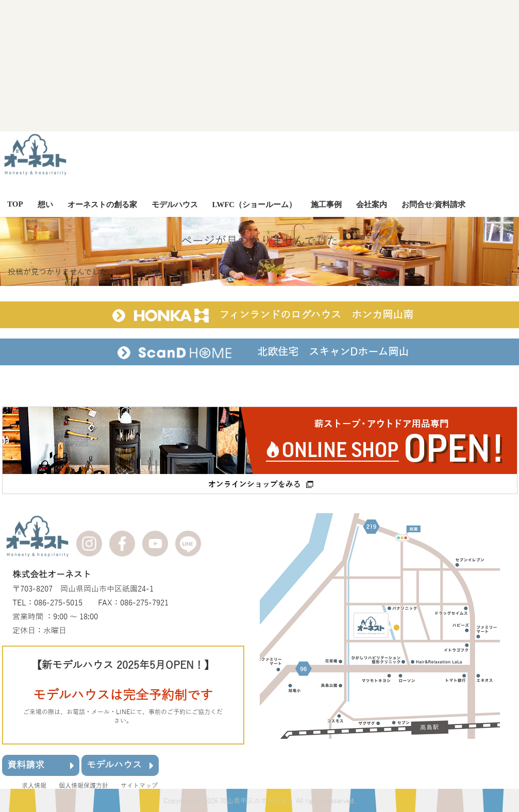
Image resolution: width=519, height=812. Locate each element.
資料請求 (41, 765)
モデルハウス (120, 765)
